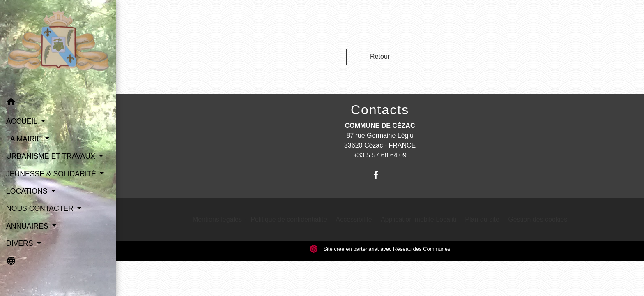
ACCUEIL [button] (23, 121)
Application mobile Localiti (419, 219)
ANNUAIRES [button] (28, 226)
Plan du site (482, 219)
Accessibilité (354, 219)
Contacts (380, 110)
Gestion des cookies (538, 219)
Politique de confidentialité (289, 219)
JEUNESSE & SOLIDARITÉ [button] (52, 174)
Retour (380, 57)
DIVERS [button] (21, 243)
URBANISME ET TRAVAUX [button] (52, 156)
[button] (58, 103)
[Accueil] (58, 46)
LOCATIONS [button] (28, 191)
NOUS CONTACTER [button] (41, 208)
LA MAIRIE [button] (25, 139)
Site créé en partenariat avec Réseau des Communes (380, 249)
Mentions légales (217, 219)
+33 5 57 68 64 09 (380, 155)
